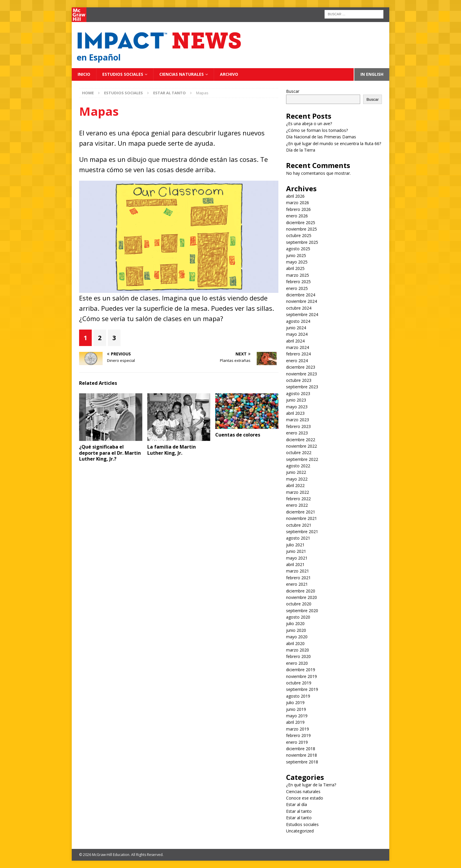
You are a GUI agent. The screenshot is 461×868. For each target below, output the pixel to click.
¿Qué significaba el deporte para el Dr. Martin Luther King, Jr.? (110, 453)
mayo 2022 (297, 479)
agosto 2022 (298, 466)
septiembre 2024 (302, 314)
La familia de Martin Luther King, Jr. (172, 450)
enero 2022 (297, 505)
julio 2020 (295, 623)
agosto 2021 (298, 538)
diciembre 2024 (301, 295)
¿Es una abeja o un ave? (309, 124)
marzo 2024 (298, 347)
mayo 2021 (297, 558)
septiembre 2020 (302, 611)
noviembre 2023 (302, 374)
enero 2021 (297, 584)
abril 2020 (295, 643)
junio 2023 (296, 400)
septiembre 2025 (302, 242)
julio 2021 (295, 545)
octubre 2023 (299, 380)
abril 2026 (295, 196)
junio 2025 (296, 255)
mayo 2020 (297, 637)
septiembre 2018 (302, 762)
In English (372, 74)
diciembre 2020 (301, 591)
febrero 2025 (298, 282)
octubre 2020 (299, 604)
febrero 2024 (298, 354)
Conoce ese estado (305, 798)
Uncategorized (300, 831)
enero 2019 (297, 742)
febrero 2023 (298, 426)
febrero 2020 (298, 656)
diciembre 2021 (301, 512)
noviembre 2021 (302, 518)
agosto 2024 (298, 321)
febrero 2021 (298, 578)
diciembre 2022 (301, 440)
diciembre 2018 (301, 749)
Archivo (229, 74)
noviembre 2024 (302, 301)
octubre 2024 (299, 308)
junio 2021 (296, 551)
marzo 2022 (298, 492)
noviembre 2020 (302, 597)
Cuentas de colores (238, 435)
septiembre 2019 (302, 689)
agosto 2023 (298, 393)
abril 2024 (295, 341)
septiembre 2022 (302, 459)
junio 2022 (296, 472)
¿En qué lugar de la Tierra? (311, 785)
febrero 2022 (298, 499)
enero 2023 (297, 433)
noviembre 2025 (302, 229)
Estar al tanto (299, 811)
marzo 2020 (298, 650)
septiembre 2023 (302, 387)
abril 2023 (295, 413)
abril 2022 (295, 485)
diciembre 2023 (301, 367)
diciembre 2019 (301, 670)
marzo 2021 (298, 571)
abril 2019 (295, 722)
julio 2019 (295, 702)
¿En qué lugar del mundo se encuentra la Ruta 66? (334, 143)
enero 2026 (297, 216)
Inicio (84, 74)
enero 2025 (297, 288)
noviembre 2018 (302, 755)
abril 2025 (295, 268)
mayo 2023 (297, 407)
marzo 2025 (298, 275)
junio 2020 (296, 630)
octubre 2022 (299, 453)
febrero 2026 (298, 209)
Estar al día (297, 804)
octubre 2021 (299, 525)
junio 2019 (296, 709)
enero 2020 (297, 663)
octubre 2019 (299, 683)
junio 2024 (296, 328)
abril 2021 (295, 564)
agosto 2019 (298, 696)
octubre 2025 (299, 235)
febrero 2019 (298, 735)
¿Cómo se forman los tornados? (317, 130)
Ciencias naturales (182, 74)
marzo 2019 (298, 729)
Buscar (293, 91)
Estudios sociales (123, 74)
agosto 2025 (298, 249)
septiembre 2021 (302, 532)
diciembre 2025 (301, 223)
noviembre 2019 (302, 676)
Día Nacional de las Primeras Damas (322, 137)
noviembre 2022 (302, 446)
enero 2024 (297, 361)
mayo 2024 (297, 334)
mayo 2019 (297, 716)
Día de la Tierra (301, 150)
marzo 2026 (298, 203)
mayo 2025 (297, 262)
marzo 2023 (298, 420)
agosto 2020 (298, 617)
